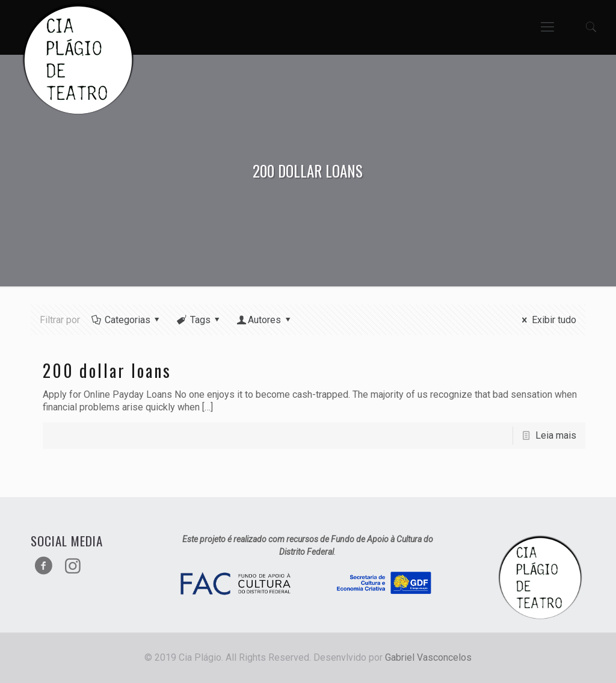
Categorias (126, 320)
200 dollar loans (107, 370)
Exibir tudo (547, 320)
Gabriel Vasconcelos (428, 657)
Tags (199, 320)
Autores (265, 320)
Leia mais (556, 435)
